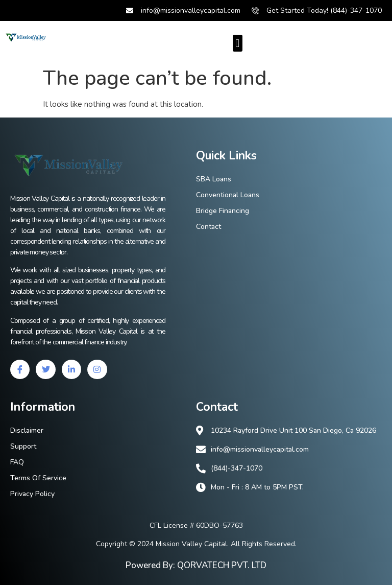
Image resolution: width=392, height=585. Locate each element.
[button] (238, 43)
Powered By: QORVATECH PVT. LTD (196, 565)
